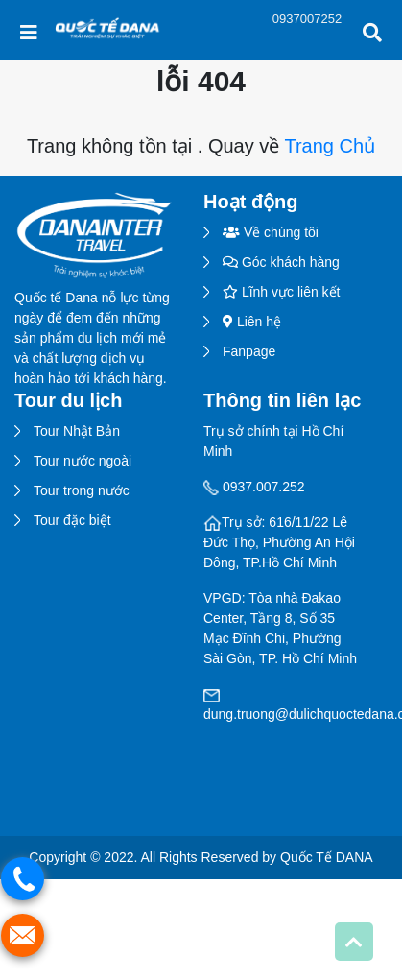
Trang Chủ (330, 146)
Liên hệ (252, 322)
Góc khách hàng (281, 262)
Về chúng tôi (271, 232)
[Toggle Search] (372, 33)
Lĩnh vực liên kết (282, 292)
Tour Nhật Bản (77, 431)
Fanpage (249, 351)
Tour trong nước (82, 490)
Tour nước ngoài (83, 461)
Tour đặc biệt (72, 520)
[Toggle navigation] (29, 33)
